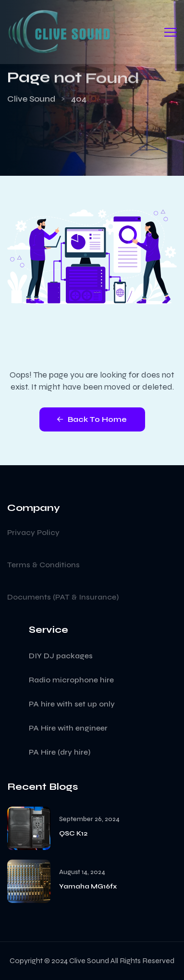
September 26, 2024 (89, 819)
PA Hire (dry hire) (60, 752)
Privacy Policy (33, 532)
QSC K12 (73, 833)
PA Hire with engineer (68, 728)
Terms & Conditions (43, 565)
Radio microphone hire (71, 680)
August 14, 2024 (82, 872)
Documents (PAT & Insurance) (63, 597)
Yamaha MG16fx (88, 886)
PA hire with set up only (72, 704)
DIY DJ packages (61, 656)
